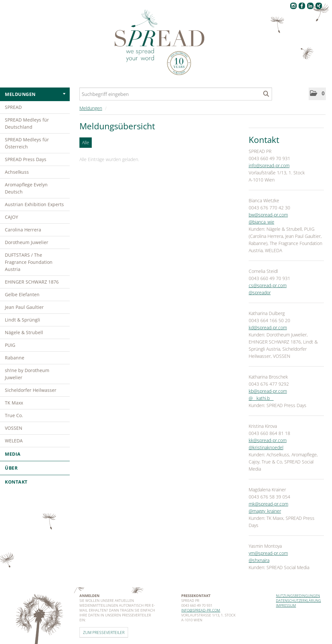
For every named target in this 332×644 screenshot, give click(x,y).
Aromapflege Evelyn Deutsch (26, 188)
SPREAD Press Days (26, 159)
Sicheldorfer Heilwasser (31, 390)
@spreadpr (260, 293)
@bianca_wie (261, 222)
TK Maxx (14, 403)
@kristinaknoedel (266, 447)
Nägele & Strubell (24, 332)
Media (35, 454)
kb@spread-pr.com (268, 391)
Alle (86, 142)
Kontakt (16, 482)
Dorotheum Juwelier (27, 242)
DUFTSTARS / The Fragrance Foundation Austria (29, 262)
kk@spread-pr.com (268, 440)
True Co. (14, 415)
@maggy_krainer (265, 511)
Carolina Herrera (23, 230)
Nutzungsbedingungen (298, 596)
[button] (317, 94)
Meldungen (35, 94)
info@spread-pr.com (269, 165)
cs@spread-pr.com (268, 285)
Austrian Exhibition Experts (34, 204)
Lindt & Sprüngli (23, 320)
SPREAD (13, 107)
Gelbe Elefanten (22, 294)
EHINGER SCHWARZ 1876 (32, 282)
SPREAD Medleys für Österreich (27, 143)
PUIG (10, 345)
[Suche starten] (266, 94)
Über (35, 468)
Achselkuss (17, 172)
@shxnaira (259, 560)
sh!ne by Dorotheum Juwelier (27, 374)
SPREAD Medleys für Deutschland (27, 123)
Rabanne (15, 358)
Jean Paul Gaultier (24, 307)
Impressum (286, 605)
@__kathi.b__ (261, 398)
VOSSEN (14, 428)
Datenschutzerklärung (298, 600)
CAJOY (12, 217)
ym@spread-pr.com (268, 553)
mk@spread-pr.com (268, 504)
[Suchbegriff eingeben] (176, 94)
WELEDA (14, 441)
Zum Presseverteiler (104, 632)
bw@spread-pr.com (268, 215)
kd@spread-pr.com (268, 328)
